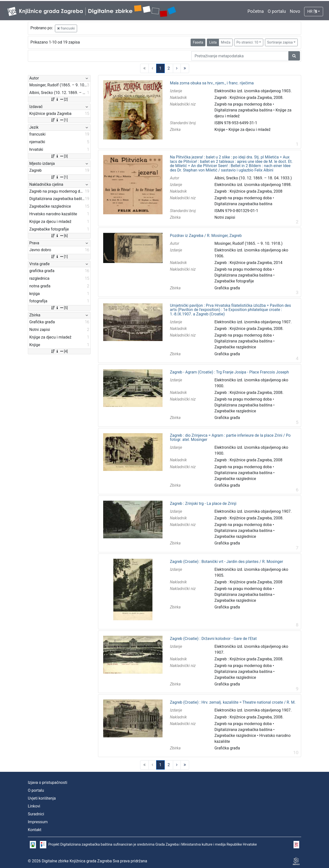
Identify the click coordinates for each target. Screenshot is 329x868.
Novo (295, 11)
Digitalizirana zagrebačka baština (243, 110)
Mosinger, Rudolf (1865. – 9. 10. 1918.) (249, 243)
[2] (59, 99)
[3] (59, 156)
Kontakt (35, 830)
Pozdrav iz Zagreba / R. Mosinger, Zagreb (206, 236)
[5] (59, 308)
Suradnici (36, 814)
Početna (256, 11)
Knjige (220, 130)
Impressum (38, 822)
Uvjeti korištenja (42, 798)
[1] (59, 120)
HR (312, 11)
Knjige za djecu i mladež (250, 130)
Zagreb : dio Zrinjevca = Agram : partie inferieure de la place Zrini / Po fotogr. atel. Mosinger (230, 438)
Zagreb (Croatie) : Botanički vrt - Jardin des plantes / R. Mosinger (226, 562)
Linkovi (34, 806)
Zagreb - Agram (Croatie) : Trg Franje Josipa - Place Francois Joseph (229, 372)
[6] (59, 236)
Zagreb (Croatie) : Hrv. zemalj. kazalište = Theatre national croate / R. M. (233, 702)
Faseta (198, 42)
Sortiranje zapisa (280, 42)
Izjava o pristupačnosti (48, 783)
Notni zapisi (225, 217)
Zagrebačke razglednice (235, 347)
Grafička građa (227, 288)
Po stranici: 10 (247, 42)
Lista (213, 42)
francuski (66, 28)
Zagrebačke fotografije (234, 281)
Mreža (226, 42)
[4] (59, 351)
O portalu (277, 11)
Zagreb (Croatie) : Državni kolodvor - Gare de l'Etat (213, 639)
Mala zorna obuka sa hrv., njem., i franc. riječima (212, 83)
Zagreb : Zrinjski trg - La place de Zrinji (203, 504)
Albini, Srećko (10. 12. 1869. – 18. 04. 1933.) (253, 178)
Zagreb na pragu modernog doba (243, 104)
